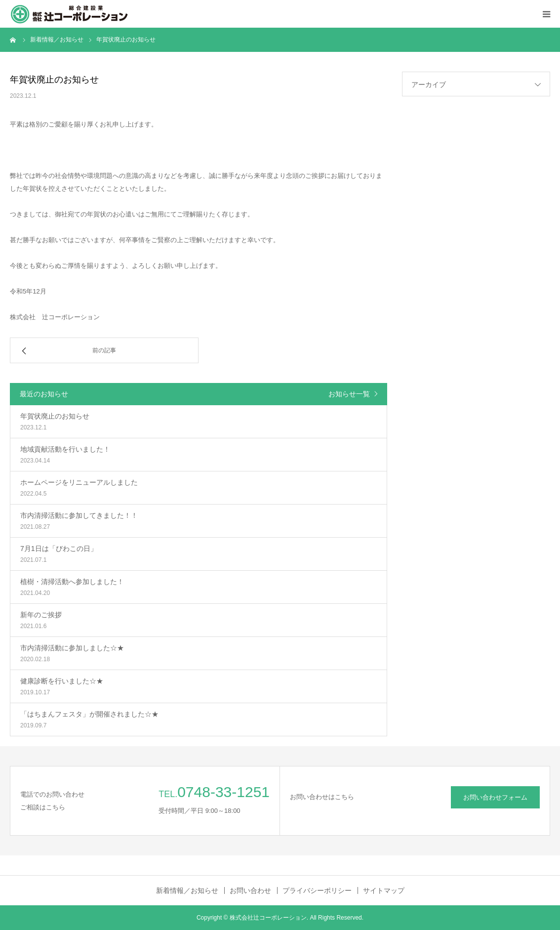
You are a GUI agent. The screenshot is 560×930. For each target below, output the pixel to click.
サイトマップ (384, 890)
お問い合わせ (250, 890)
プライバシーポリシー (317, 890)
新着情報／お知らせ (187, 890)
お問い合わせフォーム (495, 797)
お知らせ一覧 (349, 394)
